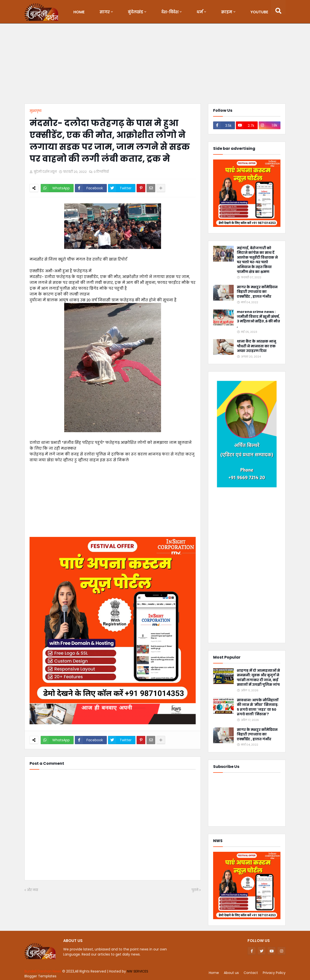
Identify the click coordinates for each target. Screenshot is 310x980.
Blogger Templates (40, 976)
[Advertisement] (155, 65)
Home (214, 973)
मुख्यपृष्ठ (36, 111)
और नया (32, 890)
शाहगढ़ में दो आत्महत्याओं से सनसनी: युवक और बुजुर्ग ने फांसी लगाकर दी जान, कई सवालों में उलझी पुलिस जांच (258, 678)
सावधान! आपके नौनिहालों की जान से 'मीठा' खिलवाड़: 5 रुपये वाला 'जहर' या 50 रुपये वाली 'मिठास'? (258, 707)
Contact (251, 973)
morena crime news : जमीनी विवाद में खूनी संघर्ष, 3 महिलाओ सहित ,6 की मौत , (258, 319)
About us (231, 973)
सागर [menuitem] (105, 12)
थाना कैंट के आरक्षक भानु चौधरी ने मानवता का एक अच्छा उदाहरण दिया (256, 346)
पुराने (195, 890)
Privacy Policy (274, 973)
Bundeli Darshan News (43, 971)
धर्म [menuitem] (200, 12)
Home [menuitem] (79, 12)
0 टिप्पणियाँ (101, 172)
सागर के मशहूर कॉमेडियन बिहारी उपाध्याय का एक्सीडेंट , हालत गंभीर (257, 292)
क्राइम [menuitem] (227, 12)
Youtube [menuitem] (259, 12)
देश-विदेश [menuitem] (170, 12)
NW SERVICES (138, 971)
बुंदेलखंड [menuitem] (136, 12)
